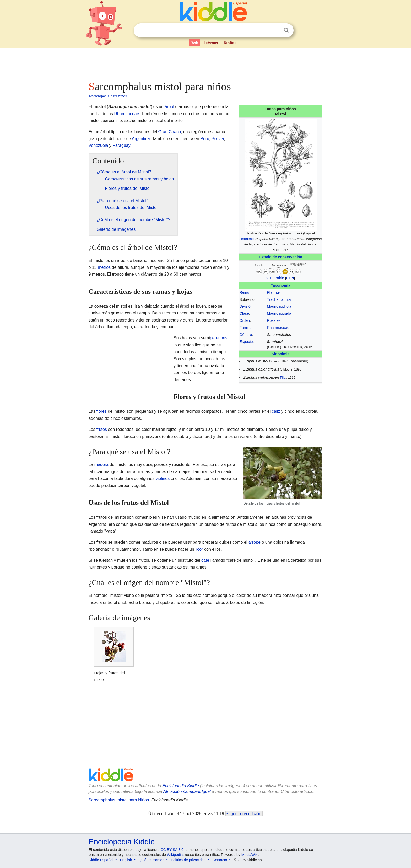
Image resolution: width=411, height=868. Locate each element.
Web (195, 42)
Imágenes (211, 42)
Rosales (274, 320)
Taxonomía (281, 285)
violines (163, 478)
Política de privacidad (188, 860)
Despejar (275, 30)
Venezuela (98, 145)
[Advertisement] (205, 63)
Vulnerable (275, 278)
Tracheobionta (279, 299)
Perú (205, 139)
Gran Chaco (170, 132)
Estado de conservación (281, 257)
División (246, 306)
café (205, 560)
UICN (290, 278)
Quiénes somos (151, 860)
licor (199, 549)
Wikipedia (175, 855)
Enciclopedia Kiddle (181, 786)
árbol (169, 107)
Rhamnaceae (278, 328)
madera (101, 465)
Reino (244, 292)
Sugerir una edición (244, 814)
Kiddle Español (101, 860)
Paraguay (121, 145)
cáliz (276, 411)
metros (104, 267)
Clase (244, 313)
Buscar (286, 30)
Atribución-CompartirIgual (187, 792)
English (230, 42)
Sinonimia (281, 354)
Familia (245, 328)
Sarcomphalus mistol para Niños (119, 800)
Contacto (220, 860)
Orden (245, 320)
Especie (246, 342)
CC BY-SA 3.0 (172, 850)
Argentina (141, 139)
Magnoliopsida (279, 313)
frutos (102, 429)
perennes (219, 338)
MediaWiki (250, 855)
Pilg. (283, 378)
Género (246, 335)
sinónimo (247, 239)
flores (102, 411)
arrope (255, 542)
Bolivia (218, 139)
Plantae (273, 292)
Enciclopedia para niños (108, 96)
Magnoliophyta (279, 306)
